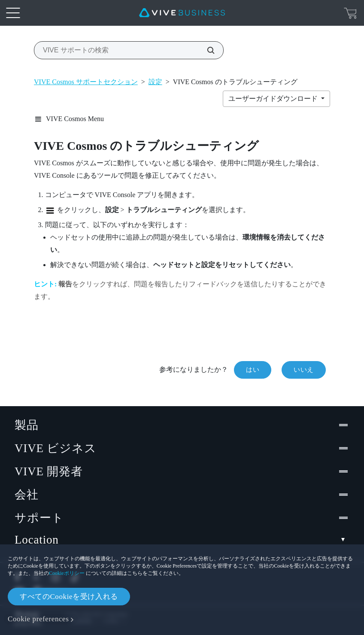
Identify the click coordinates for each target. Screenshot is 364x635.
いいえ (304, 370)
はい (253, 370)
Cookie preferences (38, 619)
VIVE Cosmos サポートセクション (86, 82)
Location (182, 540)
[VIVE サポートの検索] (206, 50)
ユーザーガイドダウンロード (274, 99)
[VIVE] (182, 13)
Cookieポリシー (67, 573)
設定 (155, 82)
